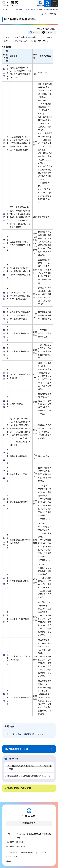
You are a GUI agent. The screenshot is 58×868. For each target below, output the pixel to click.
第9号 (4, 432)
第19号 (4, 143)
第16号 (4, 271)
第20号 (4, 73)
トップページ (7, 9)
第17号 (4, 243)
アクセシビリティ (12, 857)
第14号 (4, 315)
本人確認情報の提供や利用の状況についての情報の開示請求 (30, 767)
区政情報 (19, 9)
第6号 (4, 502)
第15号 (4, 296)
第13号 (4, 333)
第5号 (4, 542)
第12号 (4, 351)
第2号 (4, 658)
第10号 (4, 404)
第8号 (4, 456)
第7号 (4, 474)
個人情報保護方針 (28, 852)
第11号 (4, 376)
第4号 (4, 581)
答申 (41, 9)
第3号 (4, 619)
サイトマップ (43, 852)
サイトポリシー (12, 852)
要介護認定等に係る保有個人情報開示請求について (29, 776)
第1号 (4, 698)
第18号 (4, 217)
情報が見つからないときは (19, 788)
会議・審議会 (30, 9)
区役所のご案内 (29, 823)
